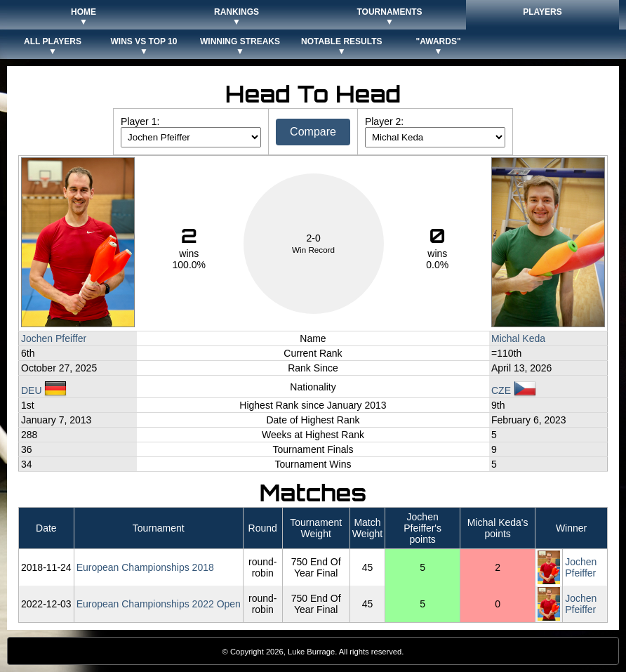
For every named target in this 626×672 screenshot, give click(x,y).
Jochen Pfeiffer (54, 338)
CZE (514, 390)
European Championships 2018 (145, 567)
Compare (313, 132)
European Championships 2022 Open (159, 604)
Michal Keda (518, 338)
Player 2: (384, 121)
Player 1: (140, 121)
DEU (44, 390)
